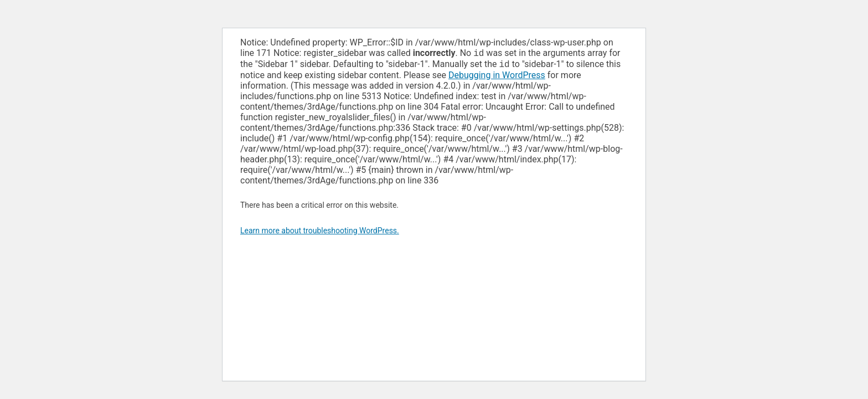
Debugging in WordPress (497, 77)
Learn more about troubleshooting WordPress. (320, 233)
